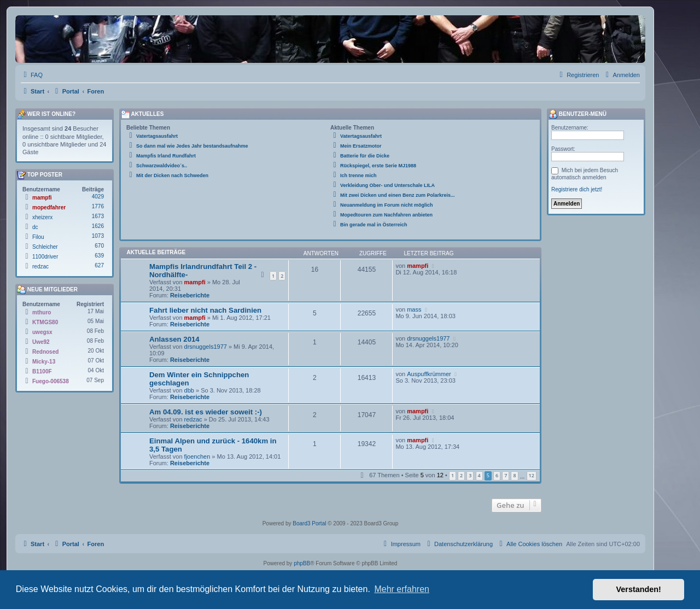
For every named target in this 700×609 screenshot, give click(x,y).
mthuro (42, 312)
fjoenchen (197, 456)
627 (99, 265)
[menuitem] (32, 75)
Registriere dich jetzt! (577, 189)
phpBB (302, 563)
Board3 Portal (309, 523)
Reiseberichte (190, 295)
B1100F (42, 371)
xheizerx (42, 217)
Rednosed (45, 352)
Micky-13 (44, 362)
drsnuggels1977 (206, 347)
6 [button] (497, 475)
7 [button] (506, 475)
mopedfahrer (49, 207)
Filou (38, 237)
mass (414, 309)
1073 (98, 236)
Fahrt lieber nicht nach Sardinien (205, 310)
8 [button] (514, 475)
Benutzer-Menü (577, 114)
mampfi (195, 282)
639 (99, 256)
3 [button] (470, 475)
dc (35, 227)
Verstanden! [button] (639, 589)
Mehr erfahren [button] (402, 589)
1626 (98, 226)
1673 (98, 216)
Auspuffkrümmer (429, 374)
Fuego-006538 (51, 381)
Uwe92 (41, 342)
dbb (189, 390)
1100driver (45, 257)
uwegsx (42, 332)
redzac (193, 419)
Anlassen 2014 (174, 339)
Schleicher (45, 247)
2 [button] (461, 475)
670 (99, 246)
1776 (98, 206)
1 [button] (453, 475)
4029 (98, 197)
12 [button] (532, 475)
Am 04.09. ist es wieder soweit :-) (206, 412)
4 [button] (479, 475)
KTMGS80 (45, 322)
